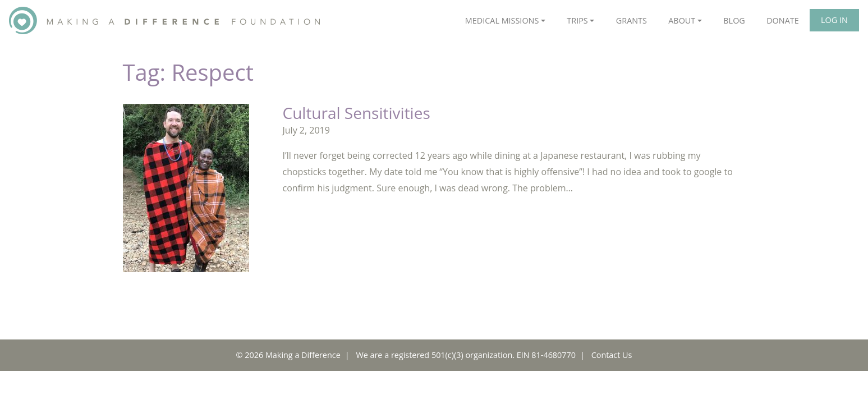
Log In (834, 20)
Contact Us (612, 355)
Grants (632, 20)
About (682, 20)
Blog (734, 20)
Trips (577, 20)
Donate (783, 20)
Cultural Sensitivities (357, 113)
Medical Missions (502, 20)
